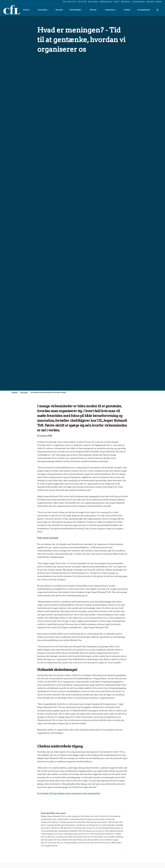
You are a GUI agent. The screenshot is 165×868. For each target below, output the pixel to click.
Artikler (127, 10)
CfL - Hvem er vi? (69, 2)
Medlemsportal (105, 2)
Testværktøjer (76, 10)
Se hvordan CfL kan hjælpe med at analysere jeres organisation (69, 793)
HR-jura (94, 10)
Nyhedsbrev (126, 2)
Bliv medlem (93, 2)
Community (111, 10)
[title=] (158, 10)
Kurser (27, 10)
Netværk (59, 10)
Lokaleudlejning (138, 2)
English (158, 2)
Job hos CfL (82, 2)
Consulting (43, 10)
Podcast (116, 2)
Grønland (150, 2)
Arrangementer (144, 10)
